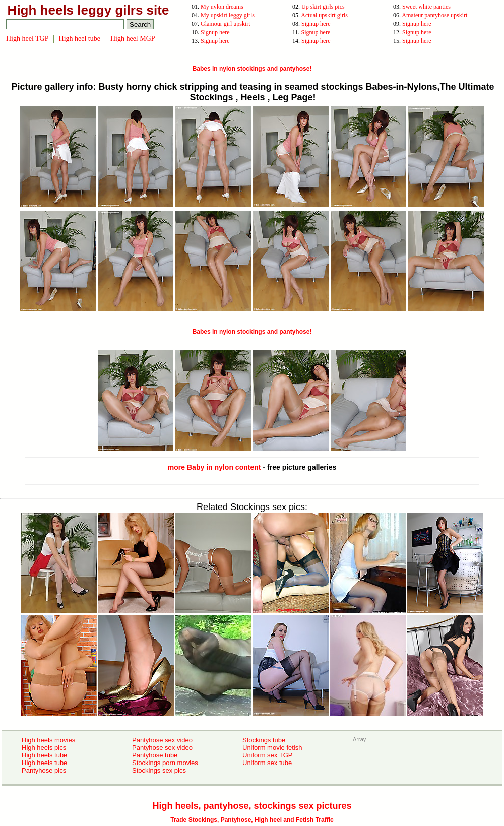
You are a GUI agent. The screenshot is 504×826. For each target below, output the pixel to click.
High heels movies (48, 740)
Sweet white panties (426, 7)
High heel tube (80, 39)
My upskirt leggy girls (228, 15)
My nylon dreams (222, 7)
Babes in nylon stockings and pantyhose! (252, 69)
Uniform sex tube (267, 763)
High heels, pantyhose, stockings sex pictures (252, 806)
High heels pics (44, 748)
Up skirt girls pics (323, 7)
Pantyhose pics (44, 770)
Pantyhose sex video (162, 740)
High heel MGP (133, 39)
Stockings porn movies (165, 763)
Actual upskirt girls (324, 15)
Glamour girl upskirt (226, 24)
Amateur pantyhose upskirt (434, 15)
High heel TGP (27, 39)
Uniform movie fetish (272, 748)
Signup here (316, 24)
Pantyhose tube (155, 755)
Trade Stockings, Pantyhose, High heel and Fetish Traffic (252, 820)
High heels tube (44, 755)
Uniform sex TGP (267, 755)
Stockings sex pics (159, 770)
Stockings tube (264, 740)
